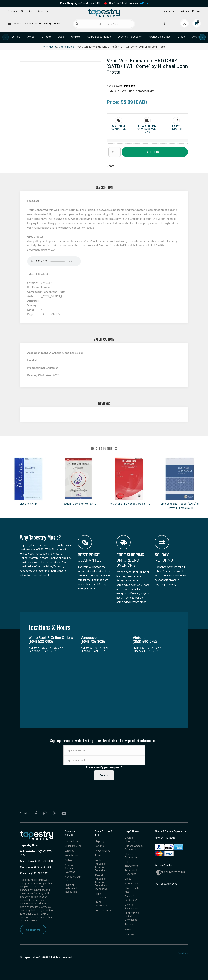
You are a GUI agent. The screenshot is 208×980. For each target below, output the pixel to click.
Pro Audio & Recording (131, 872)
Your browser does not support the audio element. (54, 261)
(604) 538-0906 (36, 861)
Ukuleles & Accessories (132, 856)
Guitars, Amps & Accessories (134, 847)
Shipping (100, 841)
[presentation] (6, 37)
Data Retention (103, 910)
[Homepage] (104, 13)
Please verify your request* (104, 767)
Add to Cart (155, 152)
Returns (99, 846)
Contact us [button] (27, 11)
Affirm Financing (100, 895)
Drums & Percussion (130, 36)
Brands (129, 924)
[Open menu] (9, 23)
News (57, 23)
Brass (181, 36)
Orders (69, 860)
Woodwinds (131, 883)
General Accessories (132, 906)
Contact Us (33, 930)
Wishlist (69, 851)
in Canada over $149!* (81, 3)
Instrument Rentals (190, 11)
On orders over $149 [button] (147, 130)
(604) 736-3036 (36, 867)
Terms (98, 855)
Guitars (16, 36)
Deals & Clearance (24, 23)
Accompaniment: (38, 353)
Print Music (49, 46)
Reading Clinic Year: (40, 375)
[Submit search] (77, 24)
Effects (46, 36)
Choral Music (66, 46)
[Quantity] (115, 152)
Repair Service (168, 11)
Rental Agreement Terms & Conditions (101, 865)
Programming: (36, 368)
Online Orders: (29, 851)
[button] (118, 126)
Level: (31, 360)
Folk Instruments (132, 864)
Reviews (129, 934)
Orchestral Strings (160, 36)
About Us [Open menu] (43, 11)
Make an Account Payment (70, 868)
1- (39, 851)
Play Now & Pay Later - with (128, 3)
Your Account (73, 855)
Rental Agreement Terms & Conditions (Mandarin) (101, 882)
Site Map (183, 953)
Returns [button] (176, 129)
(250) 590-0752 (34, 873)
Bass (61, 36)
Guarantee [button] (118, 129)
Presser (130, 86)
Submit (104, 775)
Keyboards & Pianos (99, 36)
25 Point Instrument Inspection (71, 888)
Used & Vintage (44, 23)
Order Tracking (73, 846)
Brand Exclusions (101, 903)
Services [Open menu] (12, 11)
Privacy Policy (102, 851)
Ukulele (75, 36)
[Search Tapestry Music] (104, 24)
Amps (31, 36)
